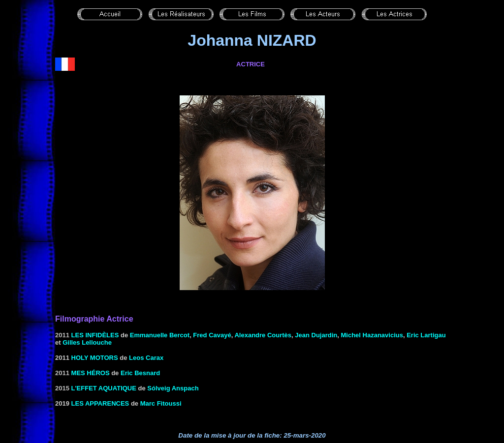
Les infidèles (95, 335)
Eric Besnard (140, 373)
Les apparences (100, 403)
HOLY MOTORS (95, 358)
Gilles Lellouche (87, 342)
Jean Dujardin (316, 335)
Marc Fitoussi (161, 403)
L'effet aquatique (104, 388)
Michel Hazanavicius (372, 335)
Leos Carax (146, 358)
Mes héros (91, 373)
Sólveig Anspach (173, 388)
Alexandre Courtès (263, 335)
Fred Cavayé (212, 335)
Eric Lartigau (426, 335)
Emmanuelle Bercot (160, 335)
